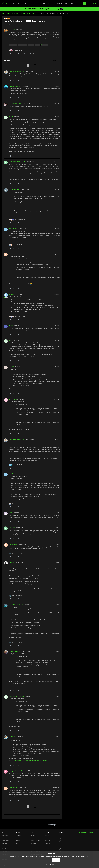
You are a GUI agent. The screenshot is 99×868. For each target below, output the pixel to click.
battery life (44, 45)
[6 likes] (17, 317)
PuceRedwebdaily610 (15, 86)
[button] (94, 3)
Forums (26, 3)
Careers (47, 838)
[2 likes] (16, 50)
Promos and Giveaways (60, 3)
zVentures (47, 843)
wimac (11, 325)
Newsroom (47, 841)
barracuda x (13, 45)
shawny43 (12, 30)
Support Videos (34, 849)
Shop (4, 832)
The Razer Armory (25, 13)
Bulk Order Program (7, 846)
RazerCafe (5, 838)
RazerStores (5, 835)
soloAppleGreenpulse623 (16, 771)
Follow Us (61, 832)
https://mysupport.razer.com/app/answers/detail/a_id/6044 (29, 761)
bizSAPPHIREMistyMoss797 (17, 71)
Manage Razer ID (35, 846)
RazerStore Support (35, 841)
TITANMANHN (13, 228)
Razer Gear (35, 13)
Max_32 (11, 116)
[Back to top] (95, 823)
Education (5, 849)
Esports (18, 843)
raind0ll (11, 513)
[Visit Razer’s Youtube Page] (60, 846)
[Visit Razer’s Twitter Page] (60, 843)
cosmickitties (13, 399)
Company (47, 832)
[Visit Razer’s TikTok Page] (60, 849)
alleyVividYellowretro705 (16, 605)
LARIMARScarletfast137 (16, 104)
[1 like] (16, 504)
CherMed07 (12, 562)
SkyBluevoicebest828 (15, 189)
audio (37, 45)
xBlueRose (12, 294)
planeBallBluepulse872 (16, 651)
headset (31, 45)
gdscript (11, 367)
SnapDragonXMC (14, 788)
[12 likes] (17, 220)
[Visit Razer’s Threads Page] (60, 841)
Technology (19, 835)
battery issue (23, 45)
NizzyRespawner (14, 544)
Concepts (19, 841)
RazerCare (33, 843)
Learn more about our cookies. (80, 856)
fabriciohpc (12, 527)
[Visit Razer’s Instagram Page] (60, 838)
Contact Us (48, 846)
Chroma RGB (20, 838)
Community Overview (12, 13)
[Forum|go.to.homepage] (10, 3)
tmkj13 (11, 474)
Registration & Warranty (36, 838)
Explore (18, 832)
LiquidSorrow (13, 736)
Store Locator (6, 841)
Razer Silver (75, 3)
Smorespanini (13, 254)
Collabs (18, 846)
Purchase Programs (7, 843)
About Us (47, 835)
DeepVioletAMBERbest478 (17, 696)
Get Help (33, 835)
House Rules (45, 3)
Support (35, 3)
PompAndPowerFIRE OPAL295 (18, 162)
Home (3, 13)
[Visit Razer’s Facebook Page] (60, 836)
